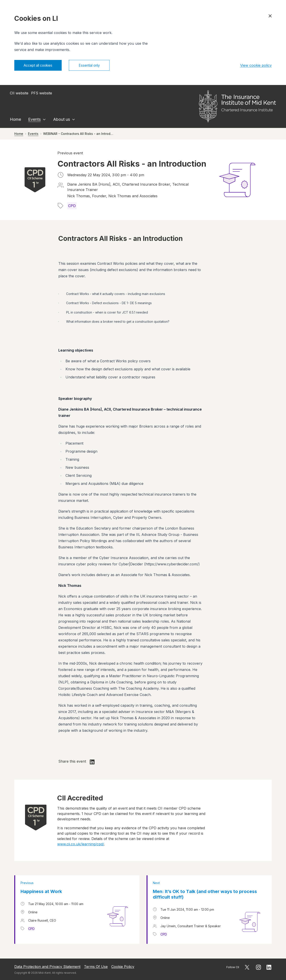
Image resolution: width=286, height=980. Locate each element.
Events (34, 120)
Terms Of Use (96, 967)
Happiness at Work (41, 892)
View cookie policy (256, 66)
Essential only (94, 66)
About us (62, 120)
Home (15, 120)
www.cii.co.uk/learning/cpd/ (81, 844)
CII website (19, 93)
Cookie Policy (123, 967)
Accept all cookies (40, 66)
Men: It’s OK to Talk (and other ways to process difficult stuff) (205, 895)
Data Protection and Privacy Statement (47, 967)
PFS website (42, 93)
